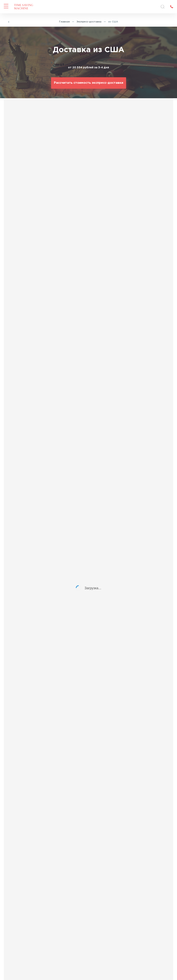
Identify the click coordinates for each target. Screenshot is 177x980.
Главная (64, 22)
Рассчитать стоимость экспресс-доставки (89, 83)
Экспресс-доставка (89, 22)
